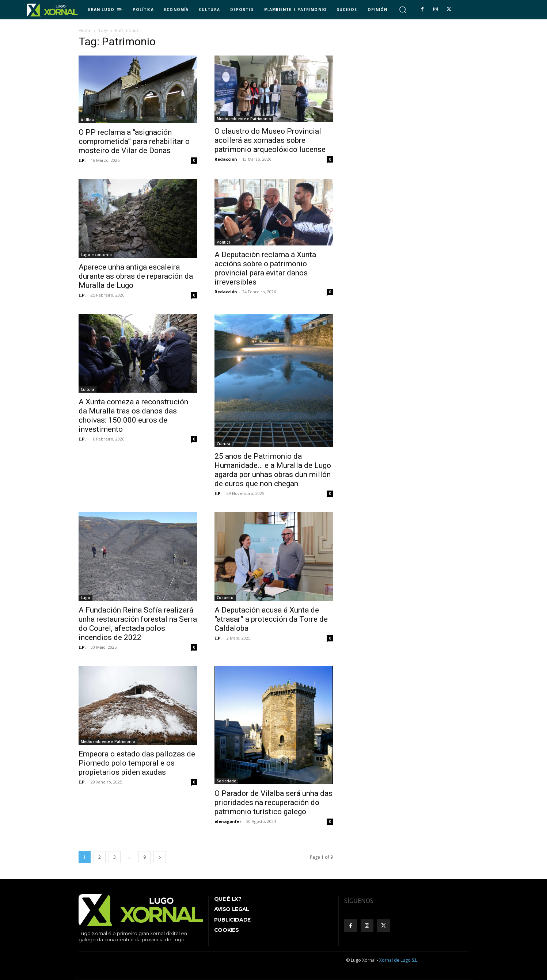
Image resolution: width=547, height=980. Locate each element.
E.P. (82, 160)
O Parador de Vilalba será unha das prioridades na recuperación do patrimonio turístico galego (273, 802)
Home (85, 30)
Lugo (86, 598)
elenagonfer (228, 821)
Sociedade (226, 781)
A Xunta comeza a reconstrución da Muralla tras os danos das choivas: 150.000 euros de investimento (133, 415)
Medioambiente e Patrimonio (244, 119)
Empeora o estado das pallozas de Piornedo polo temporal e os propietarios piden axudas (137, 763)
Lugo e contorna (96, 255)
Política (224, 242)
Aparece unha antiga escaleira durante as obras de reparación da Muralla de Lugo (136, 276)
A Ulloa (87, 120)
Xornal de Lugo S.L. (399, 960)
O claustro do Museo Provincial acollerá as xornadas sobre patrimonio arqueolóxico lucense (270, 140)
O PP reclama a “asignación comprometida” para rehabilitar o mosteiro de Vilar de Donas (134, 141)
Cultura (88, 389)
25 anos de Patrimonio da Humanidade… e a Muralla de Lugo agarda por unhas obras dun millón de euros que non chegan (273, 470)
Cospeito (225, 598)
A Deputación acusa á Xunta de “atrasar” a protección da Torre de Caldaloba (271, 619)
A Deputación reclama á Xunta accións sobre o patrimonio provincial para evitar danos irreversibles (265, 268)
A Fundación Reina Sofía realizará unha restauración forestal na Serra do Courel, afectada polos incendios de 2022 (138, 624)
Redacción (226, 159)
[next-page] (160, 857)
